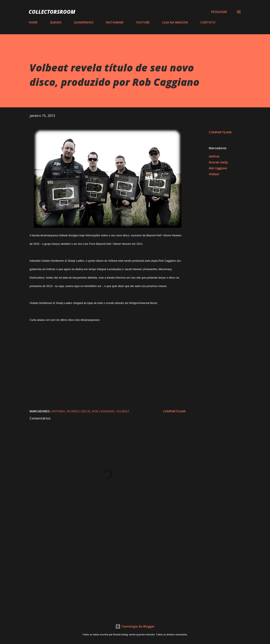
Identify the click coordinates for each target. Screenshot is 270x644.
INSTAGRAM (115, 22)
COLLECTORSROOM (52, 12)
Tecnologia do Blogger (135, 626)
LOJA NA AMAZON (175, 22)
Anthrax (214, 156)
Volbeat (214, 174)
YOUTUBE (143, 22)
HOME (33, 22)
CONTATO (208, 22)
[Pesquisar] (219, 12)
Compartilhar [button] (220, 132)
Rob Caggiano (218, 168)
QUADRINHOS (84, 22)
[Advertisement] (101, 560)
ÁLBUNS (56, 22)
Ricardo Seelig (218, 162)
